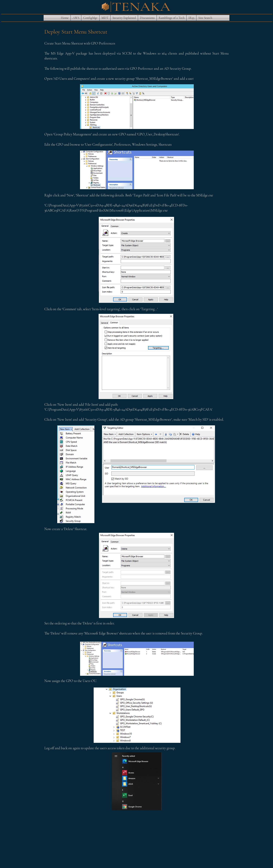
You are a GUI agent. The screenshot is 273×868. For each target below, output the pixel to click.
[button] (76, 18)
